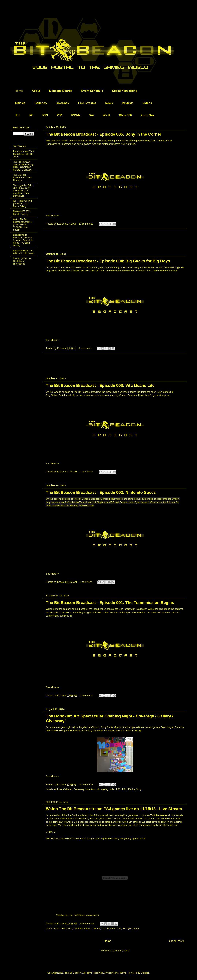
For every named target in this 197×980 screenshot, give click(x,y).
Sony (139, 789)
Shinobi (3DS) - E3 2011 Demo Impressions (22, 261)
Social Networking (125, 91)
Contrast (78, 928)
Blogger (145, 973)
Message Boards (61, 91)
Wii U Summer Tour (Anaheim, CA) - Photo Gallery (23, 204)
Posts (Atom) (122, 951)
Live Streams (87, 103)
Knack (97, 928)
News (109, 103)
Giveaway (62, 103)
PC (31, 115)
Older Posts (176, 941)
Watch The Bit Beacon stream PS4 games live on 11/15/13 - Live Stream (114, 809)
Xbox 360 (125, 115)
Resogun (127, 928)
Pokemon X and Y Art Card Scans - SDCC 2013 (24, 154)
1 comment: (87, 582)
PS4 (60, 115)
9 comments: (86, 348)
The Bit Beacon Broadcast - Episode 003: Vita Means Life (100, 385)
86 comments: (86, 784)
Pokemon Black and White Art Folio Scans (24, 252)
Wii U (106, 115)
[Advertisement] (115, 237)
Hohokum (91, 789)
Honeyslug (103, 789)
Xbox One (148, 115)
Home (19, 91)
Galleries (41, 103)
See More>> (53, 216)
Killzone (88, 928)
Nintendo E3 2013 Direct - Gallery (22, 213)
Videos (147, 103)
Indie (112, 789)
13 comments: (86, 224)
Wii (92, 115)
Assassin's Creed (63, 928)
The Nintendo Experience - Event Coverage (22, 178)
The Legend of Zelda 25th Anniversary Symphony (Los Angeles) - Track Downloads (23, 191)
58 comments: (88, 923)
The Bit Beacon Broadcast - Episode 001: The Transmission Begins (110, 603)
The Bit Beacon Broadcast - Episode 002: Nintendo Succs (101, 492)
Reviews (128, 103)
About (36, 91)
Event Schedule (92, 91)
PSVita (76, 115)
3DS (18, 115)
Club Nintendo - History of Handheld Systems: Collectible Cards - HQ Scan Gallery (23, 240)
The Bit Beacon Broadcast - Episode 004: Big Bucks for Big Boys (108, 261)
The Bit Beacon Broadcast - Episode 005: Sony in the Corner (104, 134)
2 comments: (87, 472)
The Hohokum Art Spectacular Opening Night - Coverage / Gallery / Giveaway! (23, 166)
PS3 (45, 115)
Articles (20, 103)
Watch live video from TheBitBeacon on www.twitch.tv (77, 915)
